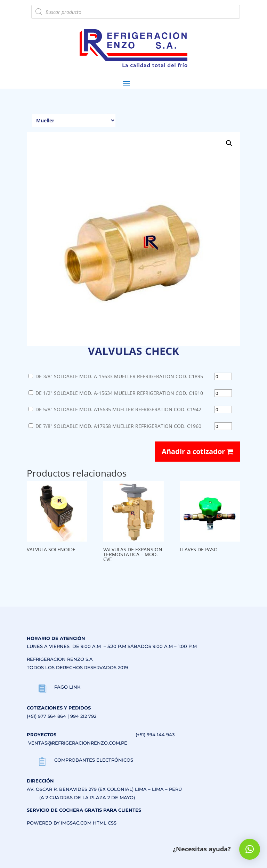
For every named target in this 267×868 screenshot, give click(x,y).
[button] (229, 143)
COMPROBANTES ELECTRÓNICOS (94, 760)
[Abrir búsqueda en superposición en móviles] (136, 12)
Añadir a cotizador (197, 451)
